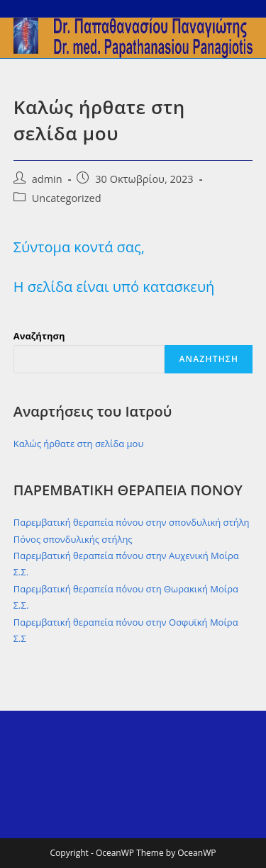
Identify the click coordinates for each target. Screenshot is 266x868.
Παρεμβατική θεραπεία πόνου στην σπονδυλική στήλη (132, 522)
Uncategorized (67, 198)
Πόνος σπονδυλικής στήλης (73, 539)
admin (47, 179)
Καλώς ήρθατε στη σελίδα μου (79, 444)
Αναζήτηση (39, 336)
